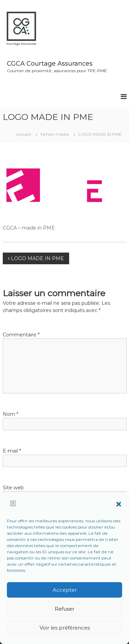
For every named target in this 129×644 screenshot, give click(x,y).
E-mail (12, 451)
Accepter (65, 590)
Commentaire (21, 335)
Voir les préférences (65, 628)
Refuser (64, 609)
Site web (13, 488)
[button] (119, 504)
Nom (10, 414)
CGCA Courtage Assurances (50, 64)
